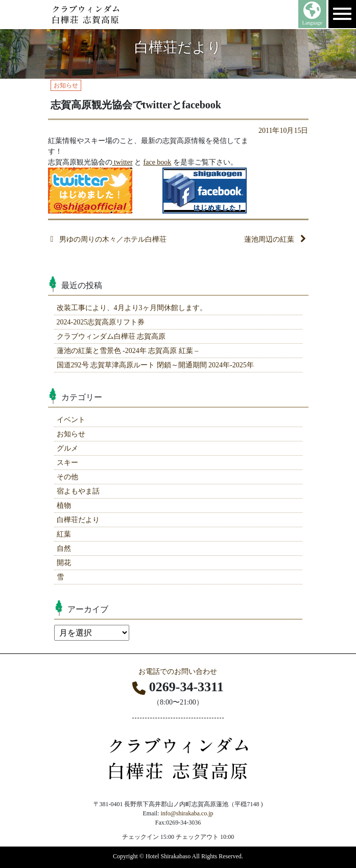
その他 (67, 477)
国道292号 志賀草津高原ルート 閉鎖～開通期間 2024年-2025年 (155, 365)
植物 (64, 506)
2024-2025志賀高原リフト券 (101, 322)
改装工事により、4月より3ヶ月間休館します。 (132, 308)
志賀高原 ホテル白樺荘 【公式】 (105, 15)
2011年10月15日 (283, 131)
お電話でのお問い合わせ (178, 672)
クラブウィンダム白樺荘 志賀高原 (111, 336)
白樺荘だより (78, 520)
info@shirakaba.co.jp (187, 813)
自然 (64, 548)
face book (158, 162)
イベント (71, 420)
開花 (64, 563)
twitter (123, 162)
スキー (67, 463)
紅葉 (64, 534)
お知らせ (71, 434)
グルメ (67, 448)
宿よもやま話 (78, 491)
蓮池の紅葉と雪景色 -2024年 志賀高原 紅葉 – (128, 351)
